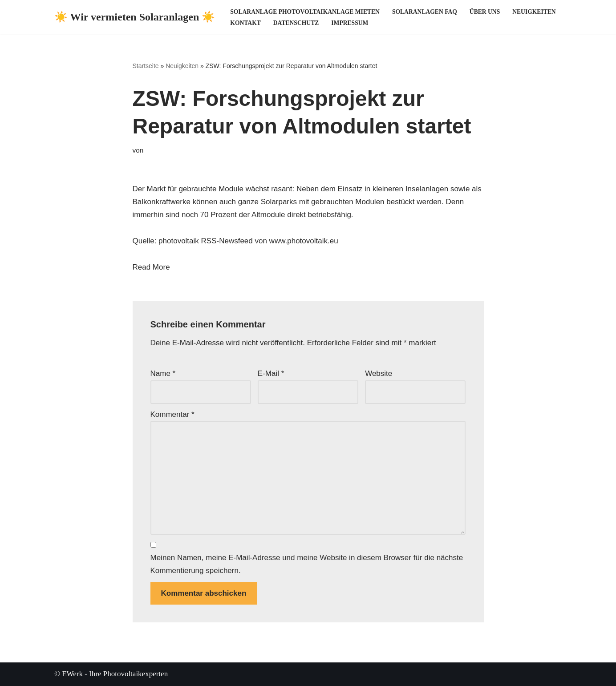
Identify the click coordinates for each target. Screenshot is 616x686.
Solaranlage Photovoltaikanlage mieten (305, 12)
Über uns (485, 12)
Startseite (146, 66)
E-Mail (271, 373)
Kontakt (245, 23)
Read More (151, 267)
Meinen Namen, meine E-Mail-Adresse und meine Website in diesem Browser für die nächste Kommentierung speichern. (307, 564)
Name (163, 373)
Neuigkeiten (534, 12)
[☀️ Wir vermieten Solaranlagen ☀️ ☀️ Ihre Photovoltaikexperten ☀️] (135, 17)
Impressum (350, 23)
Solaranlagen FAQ (425, 12)
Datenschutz (296, 23)
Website (379, 373)
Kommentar (172, 414)
